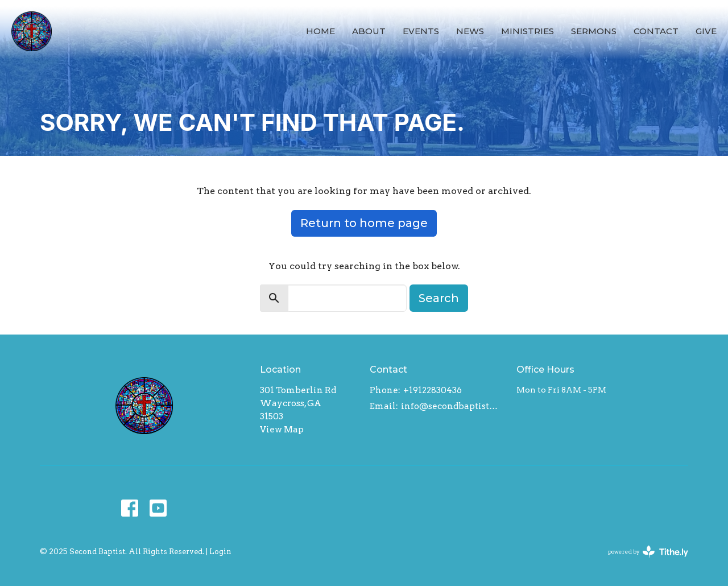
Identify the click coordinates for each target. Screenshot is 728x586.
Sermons (594, 31)
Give (706, 31)
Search (439, 298)
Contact (656, 31)
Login (220, 552)
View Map (282, 430)
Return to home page (364, 223)
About (369, 31)
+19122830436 (433, 390)
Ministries (528, 31)
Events (421, 31)
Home (320, 31)
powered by (648, 552)
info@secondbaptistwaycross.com (453, 406)
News (470, 31)
